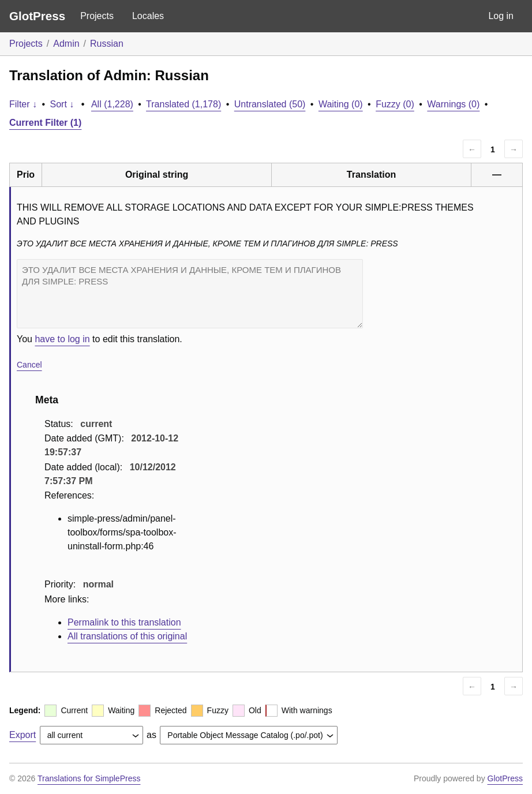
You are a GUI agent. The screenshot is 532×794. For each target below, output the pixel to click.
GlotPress (37, 16)
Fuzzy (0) (395, 104)
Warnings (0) (453, 104)
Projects (97, 16)
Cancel (29, 365)
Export (23, 735)
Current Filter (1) (45, 123)
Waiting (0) (341, 104)
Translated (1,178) (183, 104)
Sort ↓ (62, 104)
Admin (66, 44)
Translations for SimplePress (89, 778)
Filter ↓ (23, 104)
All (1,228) (112, 104)
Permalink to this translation (124, 622)
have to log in (62, 339)
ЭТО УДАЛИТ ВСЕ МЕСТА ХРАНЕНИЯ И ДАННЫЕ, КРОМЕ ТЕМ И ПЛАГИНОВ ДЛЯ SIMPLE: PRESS (190, 294)
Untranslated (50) (270, 104)
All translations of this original (127, 636)
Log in (501, 16)
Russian (107, 44)
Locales (148, 16)
